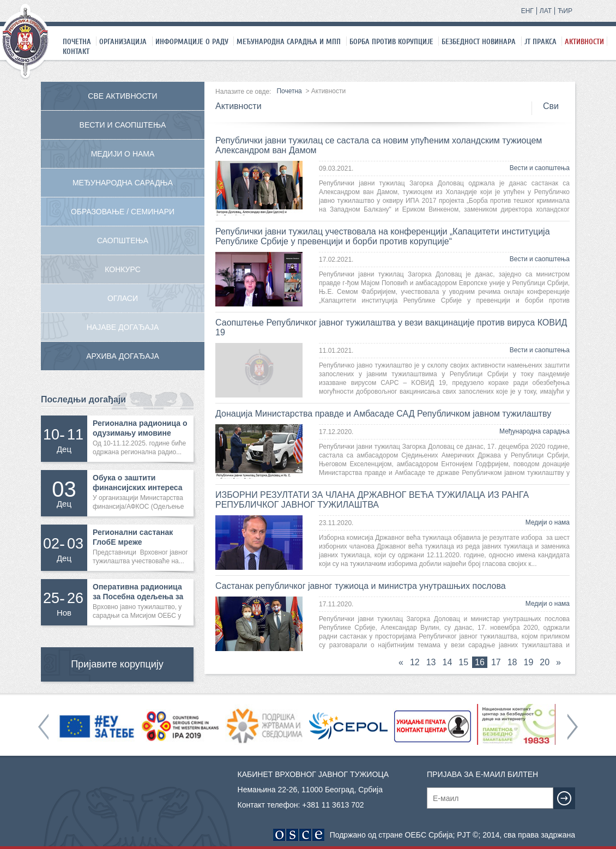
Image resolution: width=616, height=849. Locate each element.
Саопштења (123, 240)
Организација (123, 41)
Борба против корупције (391, 41)
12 (415, 662)
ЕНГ (527, 11)
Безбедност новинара (479, 41)
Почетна (77, 41)
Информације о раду (192, 41)
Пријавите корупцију (117, 664)
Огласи (123, 298)
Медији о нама (548, 522)
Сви (551, 106)
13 (431, 662)
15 (463, 662)
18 (512, 662)
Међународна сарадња (535, 431)
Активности (584, 41)
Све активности (122, 96)
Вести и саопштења (540, 168)
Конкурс (123, 269)
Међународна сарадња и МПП (289, 41)
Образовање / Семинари (123, 212)
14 (448, 662)
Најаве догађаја (123, 327)
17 (496, 662)
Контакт (76, 51)
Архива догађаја (123, 356)
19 (529, 662)
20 (545, 662)
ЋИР (565, 11)
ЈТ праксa (540, 41)
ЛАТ (546, 11)
